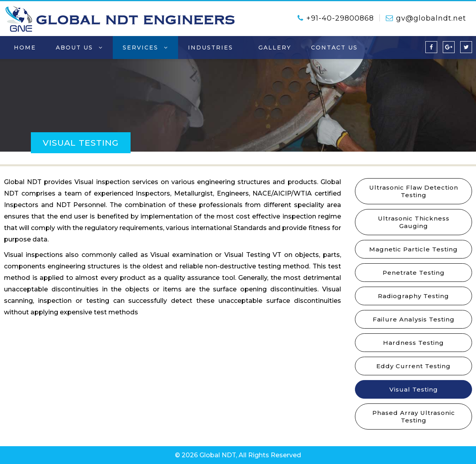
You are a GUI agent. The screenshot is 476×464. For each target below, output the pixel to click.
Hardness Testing (413, 343)
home (25, 48)
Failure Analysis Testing (414, 319)
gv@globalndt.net (426, 18)
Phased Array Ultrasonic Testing (414, 416)
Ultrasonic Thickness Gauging (414, 222)
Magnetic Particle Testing (413, 249)
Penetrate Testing (414, 273)
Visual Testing (414, 389)
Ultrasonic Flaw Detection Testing (414, 191)
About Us (79, 48)
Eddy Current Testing (413, 366)
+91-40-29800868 (336, 18)
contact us (334, 48)
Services (145, 48)
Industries (213, 48)
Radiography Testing (413, 296)
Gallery (275, 48)
